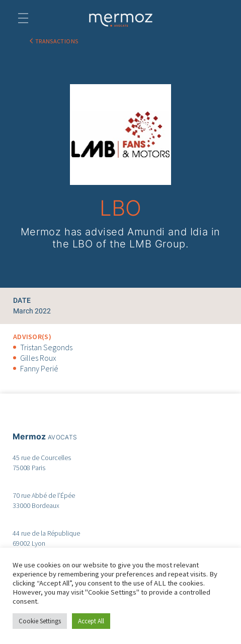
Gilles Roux (38, 358)
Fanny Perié (39, 368)
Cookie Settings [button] (40, 621)
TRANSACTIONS (57, 41)
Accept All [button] (91, 621)
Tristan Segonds (46, 347)
